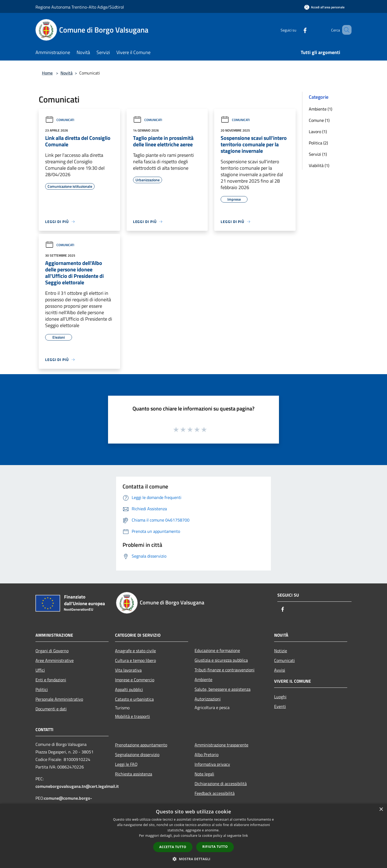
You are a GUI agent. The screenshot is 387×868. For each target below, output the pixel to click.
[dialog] (193, 836)
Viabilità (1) (319, 165)
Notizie (281, 651)
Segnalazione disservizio (137, 754)
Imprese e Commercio (135, 680)
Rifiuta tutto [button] (215, 847)
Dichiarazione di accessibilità (221, 784)
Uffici (40, 670)
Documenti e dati (51, 709)
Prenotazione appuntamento (141, 745)
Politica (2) (318, 143)
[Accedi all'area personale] (324, 7)
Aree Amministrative (55, 660)
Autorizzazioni (208, 699)
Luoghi (280, 697)
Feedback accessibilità (215, 793)
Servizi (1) (318, 154)
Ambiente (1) (320, 109)
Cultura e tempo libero (135, 660)
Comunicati (60, 120)
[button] (193, 859)
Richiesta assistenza (134, 774)
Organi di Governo (52, 651)
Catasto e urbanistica (134, 699)
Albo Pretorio (207, 754)
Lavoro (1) (318, 132)
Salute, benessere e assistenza (223, 689)
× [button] (381, 809)
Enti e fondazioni (51, 680)
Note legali (204, 774)
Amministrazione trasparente (221, 745)
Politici (42, 689)
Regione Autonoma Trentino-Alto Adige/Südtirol (80, 7)
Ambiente (203, 679)
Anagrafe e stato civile (135, 651)
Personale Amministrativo (59, 699)
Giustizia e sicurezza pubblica (221, 660)
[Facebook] (297, 30)
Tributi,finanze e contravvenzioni (225, 670)
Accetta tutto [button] (173, 847)
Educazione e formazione (217, 650)
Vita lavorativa (128, 670)
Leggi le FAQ (126, 764)
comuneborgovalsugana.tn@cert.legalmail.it (77, 786)
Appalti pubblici (129, 689)
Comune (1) (319, 120)
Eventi (280, 706)
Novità (67, 73)
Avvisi (280, 670)
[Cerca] (345, 30)
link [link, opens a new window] (245, 836)
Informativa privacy (212, 764)
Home (47, 73)
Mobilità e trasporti (132, 716)
